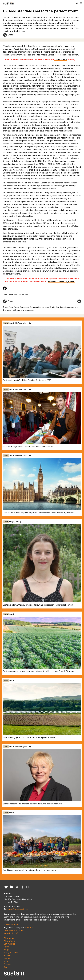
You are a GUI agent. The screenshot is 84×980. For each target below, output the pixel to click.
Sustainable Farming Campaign (20, 323)
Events (7, 958)
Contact (7, 964)
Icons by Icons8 (11, 933)
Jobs (6, 961)
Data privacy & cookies (14, 930)
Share (10, 35)
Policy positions (11, 953)
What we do (9, 941)
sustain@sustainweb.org (17, 909)
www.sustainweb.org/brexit (61, 281)
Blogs (6, 950)
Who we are (9, 938)
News (5, 294)
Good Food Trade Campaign (19, 294)
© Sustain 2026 (11, 925)
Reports (7, 955)
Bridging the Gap (15, 522)
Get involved (9, 944)
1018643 (29, 927)
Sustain (12, 614)
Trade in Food (61, 59)
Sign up (7, 967)
